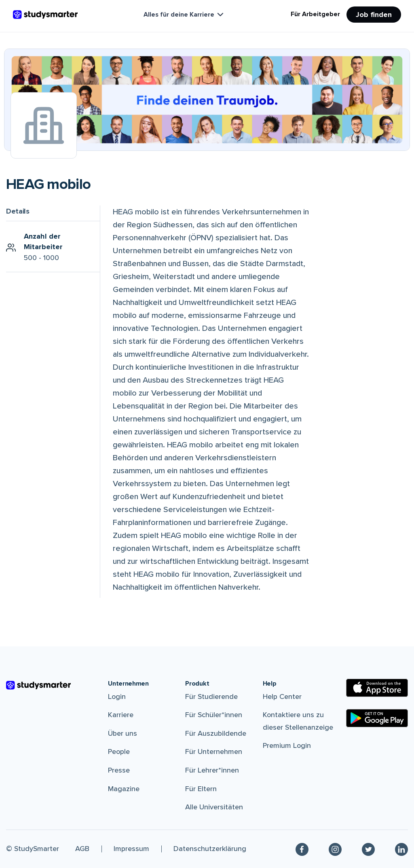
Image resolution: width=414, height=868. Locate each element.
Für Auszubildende (216, 733)
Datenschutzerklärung (210, 849)
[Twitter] (368, 849)
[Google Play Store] (377, 718)
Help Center (282, 697)
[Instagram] (335, 849)
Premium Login (287, 745)
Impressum (131, 849)
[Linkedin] (401, 849)
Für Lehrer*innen (212, 770)
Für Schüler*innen (214, 715)
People (119, 752)
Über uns (123, 733)
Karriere (121, 715)
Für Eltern (201, 789)
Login (117, 697)
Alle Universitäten (214, 807)
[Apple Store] (377, 688)
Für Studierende (211, 697)
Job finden (374, 15)
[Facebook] (302, 849)
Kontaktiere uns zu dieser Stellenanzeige (298, 721)
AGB (82, 849)
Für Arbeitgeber (315, 14)
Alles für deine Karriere (184, 15)
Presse (119, 770)
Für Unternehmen (214, 752)
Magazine (124, 789)
